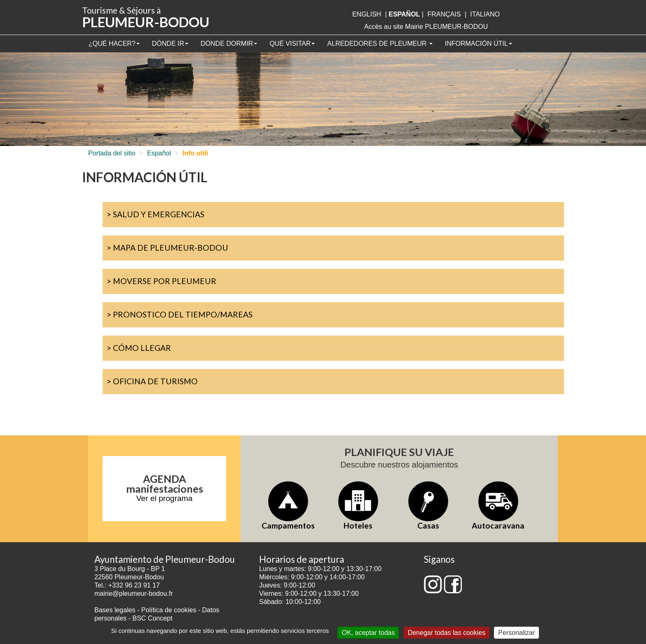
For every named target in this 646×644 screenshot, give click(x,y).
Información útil (479, 43)
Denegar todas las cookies (447, 633)
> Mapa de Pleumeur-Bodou (167, 248)
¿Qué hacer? (114, 43)
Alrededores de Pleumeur (380, 43)
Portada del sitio (112, 153)
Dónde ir (170, 43)
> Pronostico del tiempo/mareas (180, 314)
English (367, 14)
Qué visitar (292, 43)
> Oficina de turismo (152, 381)
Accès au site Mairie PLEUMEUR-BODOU (426, 27)
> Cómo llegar (139, 348)
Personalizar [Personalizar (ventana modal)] (516, 633)
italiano (485, 14)
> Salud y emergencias (156, 214)
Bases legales (115, 610)
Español (159, 153)
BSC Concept (153, 618)
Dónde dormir (229, 43)
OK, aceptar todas (368, 633)
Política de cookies (170, 610)
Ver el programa (165, 498)
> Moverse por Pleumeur (161, 281)
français (444, 14)
